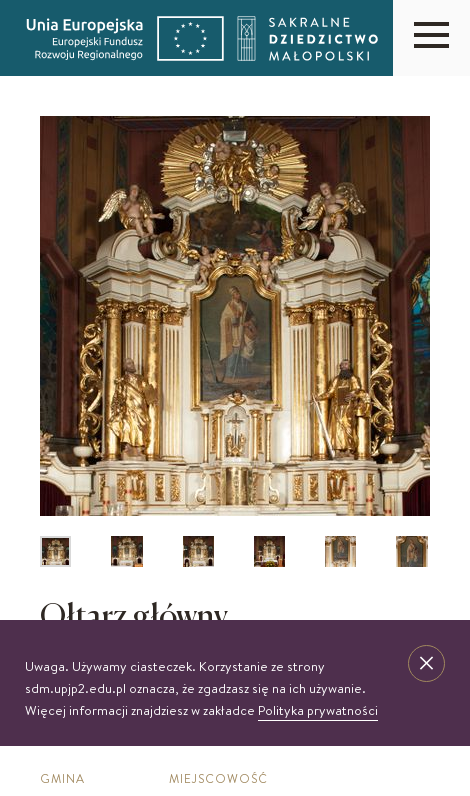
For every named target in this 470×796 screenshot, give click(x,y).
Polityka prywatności (318, 710)
